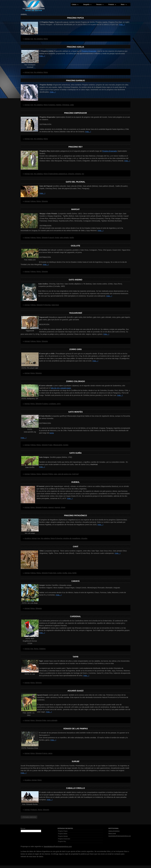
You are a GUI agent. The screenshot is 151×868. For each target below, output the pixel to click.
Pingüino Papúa (75, 18)
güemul (51, 507)
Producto (112, 5)
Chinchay (47, 305)
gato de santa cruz (65, 474)
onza (70, 573)
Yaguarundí (75, 313)
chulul (57, 238)
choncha (59, 538)
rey (83, 174)
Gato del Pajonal (75, 182)
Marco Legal (112, 833)
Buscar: (23, 828)
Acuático (28, 538)
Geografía (87, 5)
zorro (59, 404)
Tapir (75, 657)
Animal (27, 39)
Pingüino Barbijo (75, 81)
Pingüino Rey (75, 147)
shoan (63, 507)
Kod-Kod (75, 474)
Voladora (42, 649)
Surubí (75, 761)
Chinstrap (66, 105)
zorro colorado (52, 720)
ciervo (45, 507)
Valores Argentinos (114, 831)
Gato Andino (75, 280)
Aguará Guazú (76, 691)
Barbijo (59, 105)
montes (66, 445)
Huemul (76, 482)
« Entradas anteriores (29, 817)
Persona (99, 5)
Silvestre (45, 201)
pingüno (78, 174)
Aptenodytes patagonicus (58, 174)
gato (51, 445)
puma (52, 433)
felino (51, 474)
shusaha (84, 538)
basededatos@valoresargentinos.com (120, 836)
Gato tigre (53, 573)
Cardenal (75, 616)
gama (50, 753)
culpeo (45, 404)
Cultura (75, 5)
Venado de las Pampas (76, 729)
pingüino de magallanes (72, 538)
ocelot (59, 573)
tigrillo (72, 238)
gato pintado (64, 238)
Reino (123, 5)
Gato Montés (75, 412)
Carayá (75, 581)
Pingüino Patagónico (76, 516)
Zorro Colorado (75, 381)
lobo (45, 720)
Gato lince (55, 305)
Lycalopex (52, 404)
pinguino (71, 174)
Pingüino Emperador (89, 51)
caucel (51, 238)
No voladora (38, 39)
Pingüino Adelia (75, 47)
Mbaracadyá (58, 445)
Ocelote (75, 246)
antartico (52, 105)
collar (72, 105)
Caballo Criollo (75, 788)
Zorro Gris (75, 349)
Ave (32, 39)
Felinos (33, 201)
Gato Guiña (76, 453)
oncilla (65, 573)
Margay (75, 209)
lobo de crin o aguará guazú (61, 388)
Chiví (75, 547)
